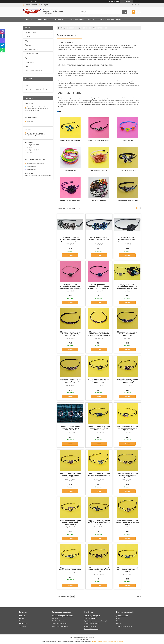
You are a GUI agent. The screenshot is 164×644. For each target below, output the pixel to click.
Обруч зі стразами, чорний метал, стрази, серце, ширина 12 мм (70, 428)
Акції (27, 41)
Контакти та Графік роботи (110, 19)
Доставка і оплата (76, 19)
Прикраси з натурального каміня (62, 616)
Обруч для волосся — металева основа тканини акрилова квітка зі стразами (70, 239)
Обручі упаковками (99, 201)
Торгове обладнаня (90, 626)
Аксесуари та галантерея (60, 626)
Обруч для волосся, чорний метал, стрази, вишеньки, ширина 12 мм (127, 428)
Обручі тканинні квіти (99, 170)
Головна (28, 19)
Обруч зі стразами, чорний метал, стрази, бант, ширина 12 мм (99, 570)
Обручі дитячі (128, 140)
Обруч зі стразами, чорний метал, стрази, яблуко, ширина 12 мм (127, 381)
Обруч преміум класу (128, 170)
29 (138, 596)
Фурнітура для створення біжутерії (95, 621)
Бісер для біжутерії (90, 618)
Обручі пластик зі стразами (99, 140)
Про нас (28, 45)
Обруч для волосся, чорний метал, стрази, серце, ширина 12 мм (70, 475)
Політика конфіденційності (116, 641)
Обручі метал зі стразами (70, 140)
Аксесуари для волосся (83, 28)
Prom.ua (92, 637)
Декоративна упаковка (91, 624)
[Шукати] (125, 12)
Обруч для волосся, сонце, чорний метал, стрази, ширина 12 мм (99, 381)
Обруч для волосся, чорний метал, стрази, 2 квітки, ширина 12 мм (99, 428)
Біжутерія (55, 618)
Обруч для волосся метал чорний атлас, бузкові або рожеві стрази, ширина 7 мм (99, 334)
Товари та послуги (67, 28)
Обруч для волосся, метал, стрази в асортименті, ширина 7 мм (70, 334)
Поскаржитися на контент (99, 641)
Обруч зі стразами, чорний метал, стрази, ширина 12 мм (70, 569)
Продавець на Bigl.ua (82, 639)
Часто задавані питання (33, 71)
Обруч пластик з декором (70, 201)
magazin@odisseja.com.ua (36, 164)
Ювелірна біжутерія (58, 621)
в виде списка (140, 208)
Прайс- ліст (23, 624)
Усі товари (23, 626)
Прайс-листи (29, 62)
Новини (28, 36)
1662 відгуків (115, 1)
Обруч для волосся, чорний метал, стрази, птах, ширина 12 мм (127, 570)
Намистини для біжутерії (92, 616)
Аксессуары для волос (59, 624)
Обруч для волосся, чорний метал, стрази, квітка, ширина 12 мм (99, 475)
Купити (70, 255)
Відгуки (28, 58)
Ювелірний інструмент (91, 629)
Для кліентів (60, 19)
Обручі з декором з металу (128, 201)
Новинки (91, 19)
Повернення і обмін (32, 54)
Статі (118, 618)
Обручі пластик (70, 170)
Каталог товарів (42, 19)
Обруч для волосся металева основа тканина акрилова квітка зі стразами (127, 239)
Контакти (22, 621)
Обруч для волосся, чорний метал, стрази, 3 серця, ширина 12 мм (127, 475)
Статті (27, 67)
